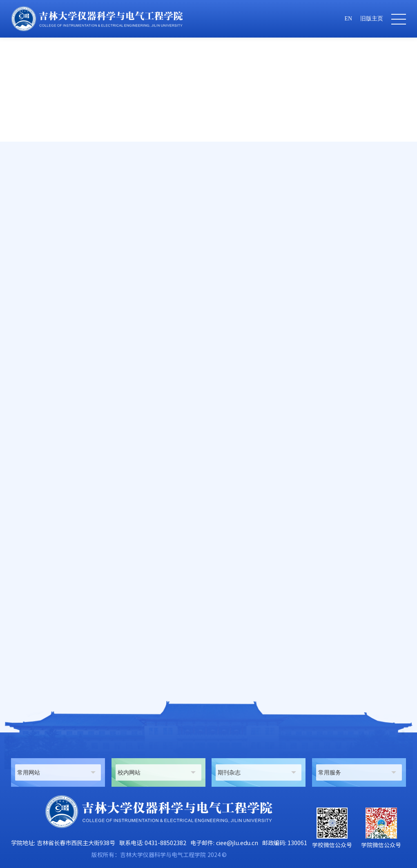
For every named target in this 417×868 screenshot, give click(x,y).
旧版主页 (372, 19)
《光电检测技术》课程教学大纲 (70, 662)
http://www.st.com (136, 533)
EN (348, 19)
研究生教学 (345, 197)
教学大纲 (377, 197)
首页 (288, 197)
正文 (401, 197)
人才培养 (312, 197)
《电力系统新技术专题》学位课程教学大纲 (87, 677)
